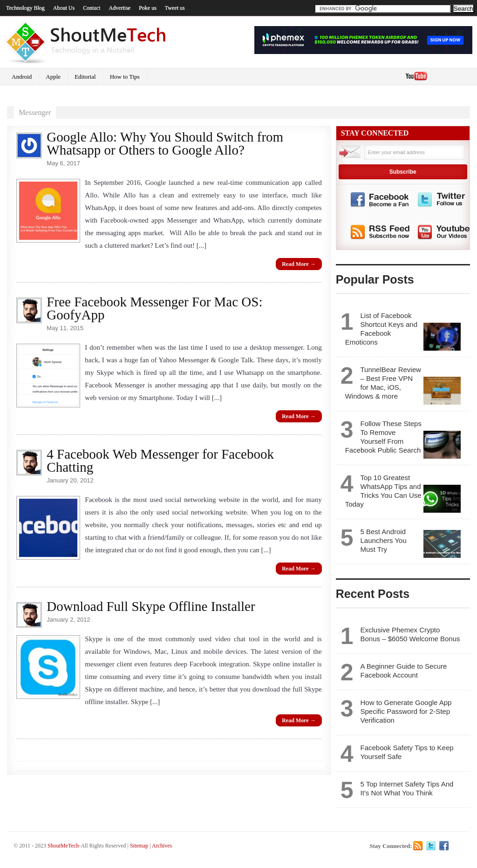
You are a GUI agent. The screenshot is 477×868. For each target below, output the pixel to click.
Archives (162, 846)
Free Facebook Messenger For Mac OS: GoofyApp (154, 308)
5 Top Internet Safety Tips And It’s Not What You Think (407, 788)
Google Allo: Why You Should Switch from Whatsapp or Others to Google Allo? (165, 143)
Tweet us (175, 8)
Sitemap (139, 846)
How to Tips (125, 77)
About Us (64, 8)
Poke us (148, 8)
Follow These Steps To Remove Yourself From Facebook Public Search (383, 437)
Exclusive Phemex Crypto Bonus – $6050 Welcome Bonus (410, 634)
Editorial (85, 77)
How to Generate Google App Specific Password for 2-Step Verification (406, 711)
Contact (92, 8)
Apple (53, 77)
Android (22, 77)
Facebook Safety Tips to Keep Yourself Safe (407, 752)
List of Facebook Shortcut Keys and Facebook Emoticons (381, 329)
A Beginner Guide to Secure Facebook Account (403, 671)
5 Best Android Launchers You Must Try (383, 540)
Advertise (120, 8)
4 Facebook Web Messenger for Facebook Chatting (160, 461)
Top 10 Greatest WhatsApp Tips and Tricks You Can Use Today (383, 491)
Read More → (299, 264)
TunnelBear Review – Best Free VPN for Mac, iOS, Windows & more (383, 383)
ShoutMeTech (63, 846)
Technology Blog (25, 8)
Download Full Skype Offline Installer (151, 606)
